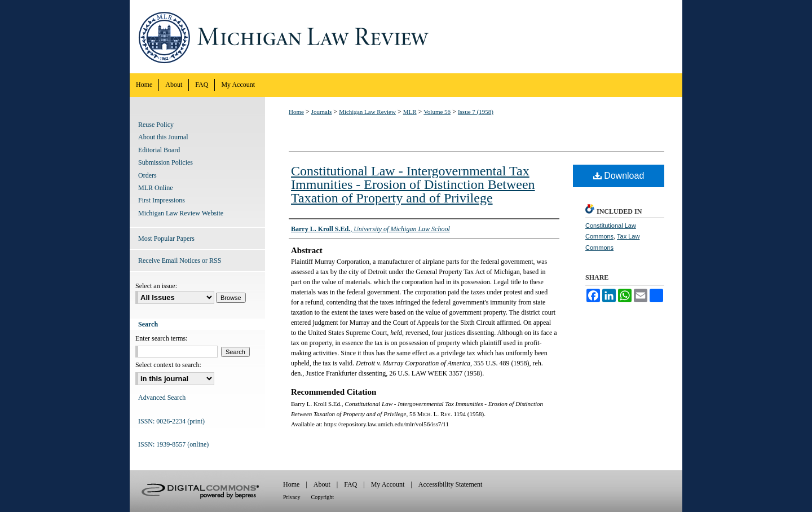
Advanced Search (162, 398)
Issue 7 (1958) (476, 112)
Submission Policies (166, 162)
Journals (322, 112)
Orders (147, 175)
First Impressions (162, 200)
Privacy (292, 497)
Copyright (323, 497)
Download (619, 176)
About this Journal (163, 137)
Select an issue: (156, 286)
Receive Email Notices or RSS (180, 261)
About (322, 484)
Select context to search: (168, 365)
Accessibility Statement (451, 484)
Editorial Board (159, 150)
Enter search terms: (162, 338)
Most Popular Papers (166, 239)
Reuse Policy (156, 125)
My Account (388, 484)
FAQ (350, 484)
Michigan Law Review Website (181, 213)
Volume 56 (437, 112)
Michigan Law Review (406, 37)
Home (296, 112)
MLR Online (156, 188)
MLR (410, 112)
